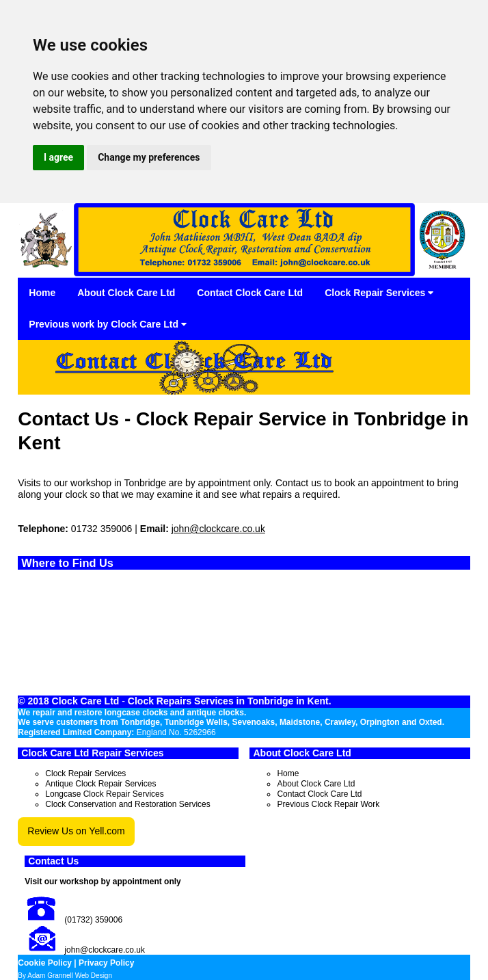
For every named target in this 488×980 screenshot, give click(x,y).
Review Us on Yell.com (76, 831)
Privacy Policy (106, 963)
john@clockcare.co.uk (218, 529)
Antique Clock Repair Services (100, 784)
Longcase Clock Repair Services (104, 794)
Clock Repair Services (379, 293)
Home (42, 293)
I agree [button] (58, 157)
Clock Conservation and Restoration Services (127, 804)
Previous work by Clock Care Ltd (108, 324)
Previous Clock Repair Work (328, 804)
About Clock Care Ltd (126, 293)
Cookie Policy (45, 963)
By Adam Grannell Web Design (65, 976)
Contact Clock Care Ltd (250, 293)
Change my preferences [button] (149, 157)
